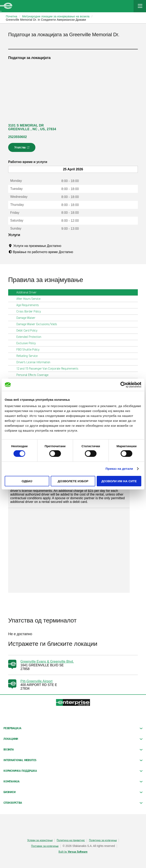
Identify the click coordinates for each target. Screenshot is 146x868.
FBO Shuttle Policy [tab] (30, 350)
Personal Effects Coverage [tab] (34, 375)
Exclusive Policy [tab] (28, 343)
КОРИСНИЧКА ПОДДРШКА (73, 771)
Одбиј (27, 481)
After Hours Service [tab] (30, 299)
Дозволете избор (73, 481)
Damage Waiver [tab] (28, 318)
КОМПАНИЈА (73, 781)
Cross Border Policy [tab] (30, 311)
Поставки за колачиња (45, 846)
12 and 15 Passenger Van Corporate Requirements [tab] (49, 369)
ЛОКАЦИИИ (73, 739)
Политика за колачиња (103, 840)
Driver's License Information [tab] (35, 362)
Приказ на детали (119, 469)
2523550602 (17, 137)
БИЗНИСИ (73, 792)
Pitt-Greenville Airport (36, 681)
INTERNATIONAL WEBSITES (73, 760)
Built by (73, 852)
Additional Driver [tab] (28, 292)
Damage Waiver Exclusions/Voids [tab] (38, 324)
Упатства (22, 149)
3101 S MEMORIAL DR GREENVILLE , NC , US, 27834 (32, 127)
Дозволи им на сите (119, 481)
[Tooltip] (65, 246)
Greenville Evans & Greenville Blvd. (47, 661)
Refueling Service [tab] (29, 356)
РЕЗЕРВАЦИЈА (73, 728)
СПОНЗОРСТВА (73, 803)
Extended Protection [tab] (30, 337)
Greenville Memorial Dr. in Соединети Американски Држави (46, 20)
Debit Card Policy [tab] (29, 330)
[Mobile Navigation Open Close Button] (140, 6)
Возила (73, 750)
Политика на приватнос (71, 840)
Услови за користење (40, 840)
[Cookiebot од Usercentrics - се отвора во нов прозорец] (123, 385)
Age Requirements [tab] (29, 305)
